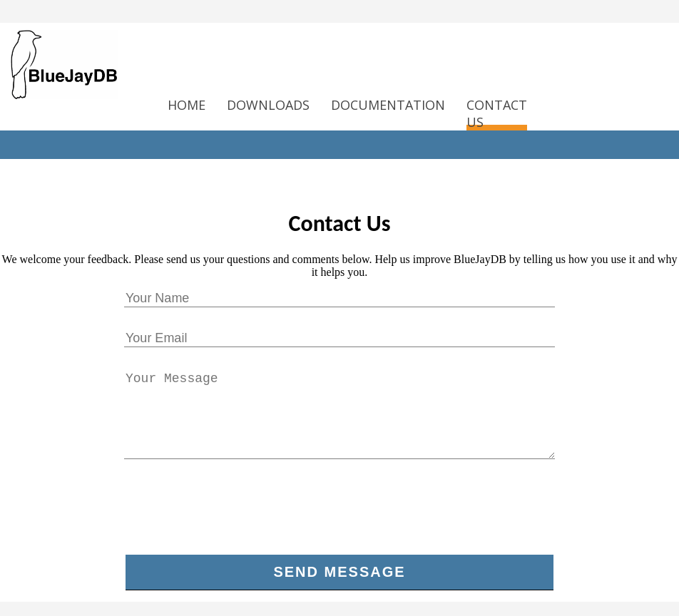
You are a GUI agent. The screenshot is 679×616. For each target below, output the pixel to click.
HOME (187, 105)
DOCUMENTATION (388, 105)
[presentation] (339, 513)
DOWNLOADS (268, 105)
